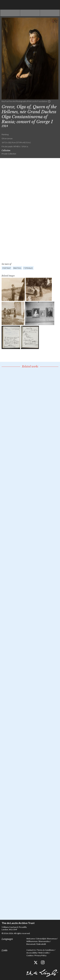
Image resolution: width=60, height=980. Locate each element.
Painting (17, 268)
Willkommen (32, 941)
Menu (55, 5)
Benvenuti (31, 944)
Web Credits (44, 953)
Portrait (7, 268)
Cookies (30, 955)
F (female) (28, 268)
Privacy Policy (41, 955)
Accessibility (32, 953)
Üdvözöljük (41, 939)
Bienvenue (52, 939)
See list (30, 13)
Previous (10, 13)
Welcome (31, 939)
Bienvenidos (44, 941)
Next (50, 13)
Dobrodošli (41, 944)
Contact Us (31, 950)
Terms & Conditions (46, 950)
